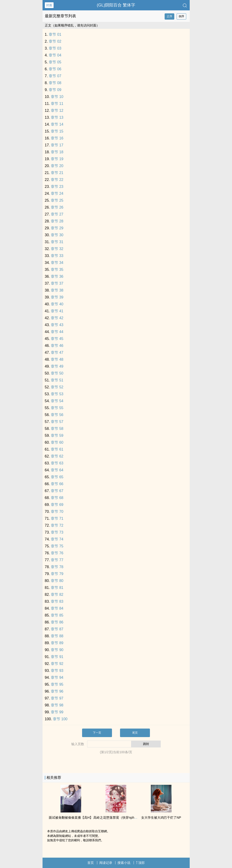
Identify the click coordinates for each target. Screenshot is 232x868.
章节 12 (57, 111)
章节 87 (57, 629)
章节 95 (57, 684)
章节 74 (57, 539)
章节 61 (57, 449)
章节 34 (57, 263)
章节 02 (55, 41)
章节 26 (57, 207)
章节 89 (57, 643)
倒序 (181, 16)
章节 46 (57, 346)
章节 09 (55, 90)
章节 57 (57, 422)
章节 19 (57, 159)
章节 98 (57, 705)
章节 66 (57, 484)
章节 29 (57, 228)
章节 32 (57, 249)
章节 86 (57, 622)
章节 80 (57, 581)
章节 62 (57, 456)
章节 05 (55, 62)
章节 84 (57, 608)
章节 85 (57, 615)
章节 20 (57, 166)
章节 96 (57, 691)
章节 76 (57, 553)
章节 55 (57, 408)
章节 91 (57, 657)
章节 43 (57, 325)
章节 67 (57, 491)
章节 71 (57, 518)
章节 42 (57, 318)
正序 (169, 16)
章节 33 (57, 256)
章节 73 (57, 532)
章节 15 (57, 131)
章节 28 (57, 221)
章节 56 (57, 415)
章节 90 (57, 650)
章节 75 (57, 546)
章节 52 (57, 387)
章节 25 (57, 200)
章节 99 (57, 712)
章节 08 (55, 83)
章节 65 (57, 477)
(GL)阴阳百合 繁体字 (116, 5)
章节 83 (57, 601)
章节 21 (57, 173)
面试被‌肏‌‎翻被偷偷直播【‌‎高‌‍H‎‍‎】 (71, 818)
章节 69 (57, 505)
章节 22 (57, 180)
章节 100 (60, 719)
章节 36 (57, 276)
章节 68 (57, 498)
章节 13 (57, 117)
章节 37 (57, 283)
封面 (49, 5)
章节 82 (57, 595)
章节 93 (57, 671)
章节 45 (57, 339)
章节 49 (57, 366)
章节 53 (57, 394)
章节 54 (57, 401)
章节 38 (57, 290)
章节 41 (57, 311)
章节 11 (57, 104)
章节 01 (55, 34)
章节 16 (57, 138)
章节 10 (57, 97)
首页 (91, 863)
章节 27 (57, 214)
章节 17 (57, 145)
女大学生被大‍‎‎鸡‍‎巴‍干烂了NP (161, 818)
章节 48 (57, 359)
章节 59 (57, 435)
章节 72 (57, 525)
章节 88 (57, 636)
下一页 (97, 733)
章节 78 (57, 567)
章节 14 (57, 124)
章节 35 (57, 270)
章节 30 (57, 235)
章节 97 (57, 698)
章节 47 (57, 353)
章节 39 (57, 297)
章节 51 (57, 380)
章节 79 (57, 574)
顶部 (140, 863)
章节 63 (57, 463)
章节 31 (57, 242)
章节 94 (57, 678)
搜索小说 (124, 863)
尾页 (135, 733)
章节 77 (57, 560)
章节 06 (55, 69)
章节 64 (57, 470)
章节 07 (55, 76)
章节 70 (57, 512)
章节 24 (57, 193)
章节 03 (55, 48)
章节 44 (57, 332)
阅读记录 (106, 863)
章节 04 (55, 55)
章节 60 (57, 442)
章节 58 (57, 429)
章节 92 (57, 664)
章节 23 (57, 187)
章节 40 (57, 304)
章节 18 (57, 152)
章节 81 (57, 588)
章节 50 (57, 373)
